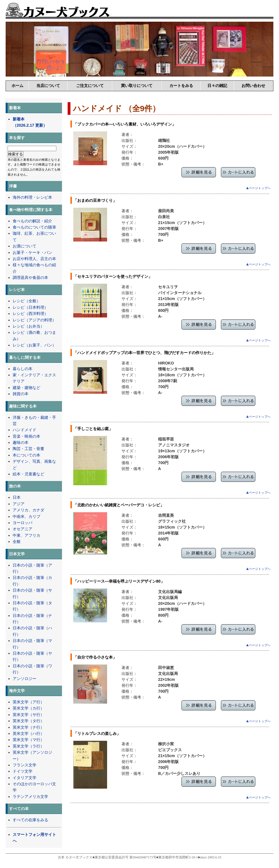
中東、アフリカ (26, 535)
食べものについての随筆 (34, 227)
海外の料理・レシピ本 (32, 197)
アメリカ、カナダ (28, 510)
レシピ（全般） (26, 301)
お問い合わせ (253, 86)
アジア (19, 504)
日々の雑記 (217, 86)
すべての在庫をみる (30, 820)
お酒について (25, 246)
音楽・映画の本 (26, 436)
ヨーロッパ (23, 523)
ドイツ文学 (23, 771)
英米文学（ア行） (28, 702)
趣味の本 (21, 442)
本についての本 (26, 455)
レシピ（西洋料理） (30, 314)
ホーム (17, 86)
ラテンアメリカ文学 (30, 797)
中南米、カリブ (26, 516)
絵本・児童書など (28, 474)
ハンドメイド (25, 430)
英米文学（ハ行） (28, 733)
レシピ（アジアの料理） (34, 320)
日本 (17, 497)
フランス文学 (25, 765)
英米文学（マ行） (28, 740)
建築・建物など (26, 388)
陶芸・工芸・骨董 (28, 449)
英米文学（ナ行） (28, 727)
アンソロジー (25, 679)
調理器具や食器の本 (30, 278)
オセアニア (23, 529)
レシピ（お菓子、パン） (34, 345)
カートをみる (181, 86)
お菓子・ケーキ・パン (32, 252)
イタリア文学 (25, 778)
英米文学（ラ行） (28, 746)
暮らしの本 (23, 369)
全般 (17, 542)
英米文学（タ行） (28, 721)
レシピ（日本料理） (30, 307)
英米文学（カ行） (28, 708)
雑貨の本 (21, 394)
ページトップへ (258, 188)
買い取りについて (137, 86)
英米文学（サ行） (28, 715)
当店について (48, 86)
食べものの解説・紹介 (32, 221)
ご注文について (90, 86)
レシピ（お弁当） (28, 326)
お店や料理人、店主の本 (34, 259)
